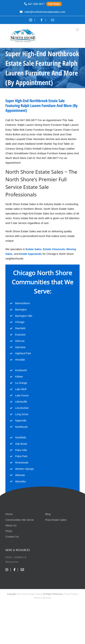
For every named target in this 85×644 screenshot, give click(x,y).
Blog (48, 514)
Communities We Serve (20, 520)
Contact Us (12, 537)
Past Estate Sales (56, 520)
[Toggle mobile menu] (78, 30)
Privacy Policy (70, 594)
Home (9, 514)
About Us (11, 525)
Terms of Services (42, 598)
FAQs (9, 531)
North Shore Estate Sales (29, 594)
